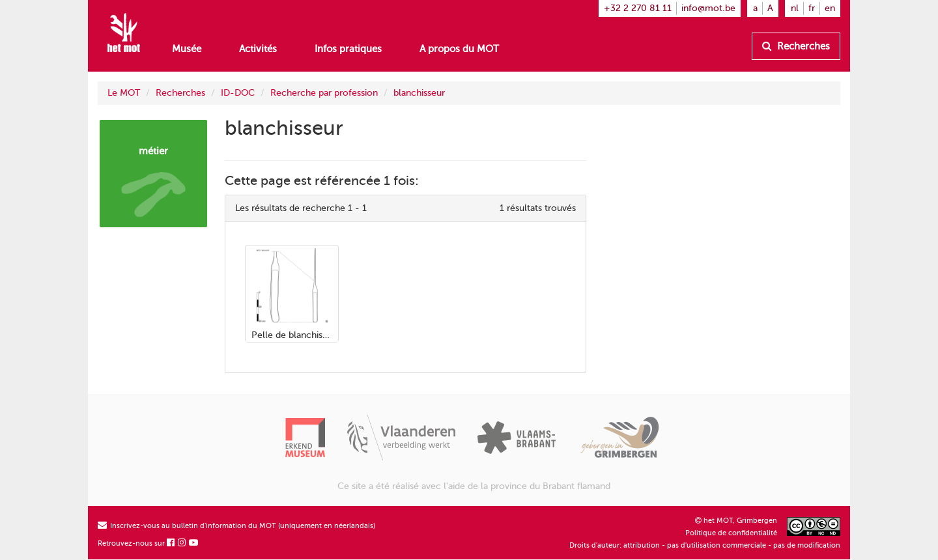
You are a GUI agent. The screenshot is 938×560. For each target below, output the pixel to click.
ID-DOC (238, 93)
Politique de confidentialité (731, 533)
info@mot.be (708, 8)
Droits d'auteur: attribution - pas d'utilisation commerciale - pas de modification (705, 545)
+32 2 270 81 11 (638, 8)
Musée (187, 49)
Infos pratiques (348, 49)
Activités (258, 49)
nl (795, 8)
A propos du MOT (459, 49)
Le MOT (124, 93)
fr (812, 8)
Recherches (796, 46)
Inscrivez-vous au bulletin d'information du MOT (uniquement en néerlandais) (236, 526)
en (830, 8)
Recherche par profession (324, 93)
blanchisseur (419, 93)
